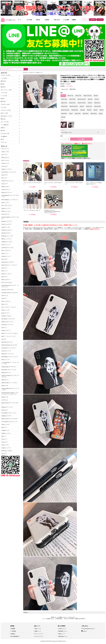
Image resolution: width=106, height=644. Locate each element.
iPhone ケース (39, 73)
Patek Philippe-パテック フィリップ (10, 357)
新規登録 (93, 20)
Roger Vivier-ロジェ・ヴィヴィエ (9, 265)
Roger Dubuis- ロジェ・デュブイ (9, 370)
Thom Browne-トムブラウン (8, 262)
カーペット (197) (5, 122)
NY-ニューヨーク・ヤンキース (9, 307)
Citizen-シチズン (5, 445)
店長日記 (38, 20)
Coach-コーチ (5, 184)
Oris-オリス (4, 454)
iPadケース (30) (4, 113)
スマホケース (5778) (5, 75)
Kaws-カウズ (4, 259)
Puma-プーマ (4, 277)
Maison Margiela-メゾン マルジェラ (10, 200)
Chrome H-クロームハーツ (8, 181)
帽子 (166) (3, 102)
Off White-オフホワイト (7, 230)
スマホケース (32, 73)
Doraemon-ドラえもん (6, 316)
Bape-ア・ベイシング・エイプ (8, 336)
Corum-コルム (5, 400)
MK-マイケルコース (6, 250)
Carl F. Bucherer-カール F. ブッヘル (9, 422)
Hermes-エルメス (5, 158)
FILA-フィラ (4, 271)
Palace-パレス (5, 304)
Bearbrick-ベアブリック (7, 221)
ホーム (19, 20)
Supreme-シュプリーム (7, 169)
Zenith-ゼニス (5, 410)
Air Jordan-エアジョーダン (8, 248)
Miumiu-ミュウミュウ (6, 239)
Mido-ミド (4, 436)
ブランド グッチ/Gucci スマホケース (32, 210)
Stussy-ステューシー (6, 245)
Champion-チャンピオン (7, 242)
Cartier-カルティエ (6, 190)
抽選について (38, 631)
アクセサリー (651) (5, 104)
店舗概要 (74, 20)
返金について (62, 634)
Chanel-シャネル (5, 152)
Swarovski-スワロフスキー (8, 290)
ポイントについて (39, 634)
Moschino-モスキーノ (6, 233)
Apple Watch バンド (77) (6, 116)
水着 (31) (3, 128)
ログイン (85, 20)
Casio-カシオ (4, 442)
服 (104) (3, 99)
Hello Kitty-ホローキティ (7, 342)
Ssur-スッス (4, 328)
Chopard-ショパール (6, 448)
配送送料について (63, 631)
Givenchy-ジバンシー (6, 256)
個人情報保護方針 (15, 636)
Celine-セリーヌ (5, 163)
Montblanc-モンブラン (7, 416)
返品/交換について (63, 636)
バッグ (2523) (4, 78)
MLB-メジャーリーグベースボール (10, 333)
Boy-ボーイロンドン (6, 301)
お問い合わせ (57, 20)
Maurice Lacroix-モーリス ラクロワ (9, 419)
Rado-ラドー (4, 427)
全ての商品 (29, 20)
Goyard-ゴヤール (5, 214)
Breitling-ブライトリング (7, 407)
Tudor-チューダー (6, 425)
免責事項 (13, 634)
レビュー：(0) (64, 89)
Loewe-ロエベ (5, 166)
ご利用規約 (14, 631)
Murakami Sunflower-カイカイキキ (9, 345)
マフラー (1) (4, 142)
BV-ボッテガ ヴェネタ (7, 283)
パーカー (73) (4, 93)
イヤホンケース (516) (6, 110)
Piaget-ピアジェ (5, 380)
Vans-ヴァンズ (5, 296)
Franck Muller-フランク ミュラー (9, 413)
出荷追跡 (47, 20)
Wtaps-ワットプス (6, 310)
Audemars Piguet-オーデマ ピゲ (9, 367)
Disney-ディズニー (6, 313)
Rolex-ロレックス (6, 360)
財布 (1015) (3, 81)
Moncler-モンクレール (7, 192)
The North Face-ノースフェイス (9, 172)
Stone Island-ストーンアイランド (9, 348)
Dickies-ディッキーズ (6, 274)
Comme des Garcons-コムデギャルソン (10, 293)
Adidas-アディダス (6, 227)
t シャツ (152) (4, 96)
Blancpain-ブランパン (6, 373)
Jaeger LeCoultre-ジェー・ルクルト (9, 383)
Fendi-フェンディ (5, 203)
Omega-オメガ (5, 397)
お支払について (62, 629)
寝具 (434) (3, 119)
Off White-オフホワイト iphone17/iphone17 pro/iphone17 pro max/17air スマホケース (52, 212)
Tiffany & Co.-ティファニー (8, 354)
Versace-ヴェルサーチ (6, 224)
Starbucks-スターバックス (7, 322)
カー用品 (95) (4, 136)
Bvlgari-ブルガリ (5, 187)
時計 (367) (3, 87)
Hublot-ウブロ (5, 386)
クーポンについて (39, 636)
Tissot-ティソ (4, 439)
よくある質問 (66, 20)
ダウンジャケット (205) (6, 90)
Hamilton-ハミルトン (6, 433)
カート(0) (100, 20)
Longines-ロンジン (6, 430)
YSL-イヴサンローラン (7, 205)
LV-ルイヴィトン (5, 149)
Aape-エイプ (4, 268)
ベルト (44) (3, 107)
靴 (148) (3, 84)
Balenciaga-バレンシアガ (7, 236)
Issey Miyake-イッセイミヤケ (8, 319)
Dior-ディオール (5, 160)
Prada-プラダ (4, 175)
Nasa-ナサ (4, 339)
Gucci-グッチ (4, 155)
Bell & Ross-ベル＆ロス (7, 451)
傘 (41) (2, 139)
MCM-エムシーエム (6, 211)
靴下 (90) (3, 131)
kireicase (85, 631)
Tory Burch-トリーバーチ (7, 325)
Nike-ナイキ (4, 178)
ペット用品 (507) (5, 125)
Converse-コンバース (6, 351)
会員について (38, 629)
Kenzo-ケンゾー (5, 253)
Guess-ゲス (4, 298)
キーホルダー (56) (5, 134)
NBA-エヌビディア (6, 280)
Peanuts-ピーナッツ (6, 330)
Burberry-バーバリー (6, 208)
